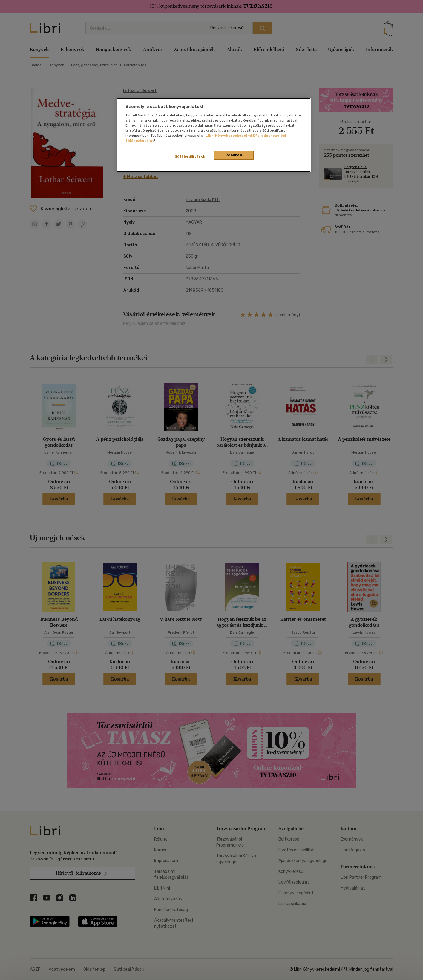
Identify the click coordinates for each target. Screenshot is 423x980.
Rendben (234, 155)
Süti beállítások (190, 156)
